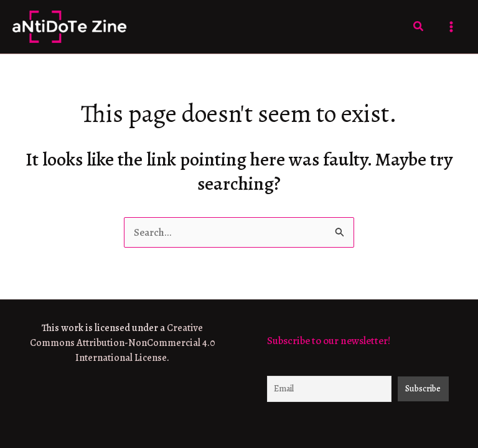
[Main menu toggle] (452, 27)
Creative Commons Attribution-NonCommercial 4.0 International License (123, 343)
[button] (419, 27)
